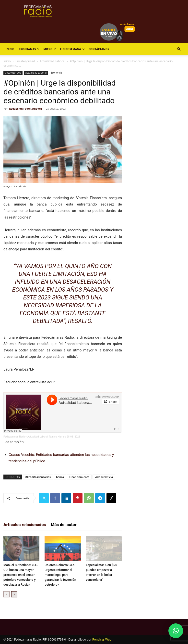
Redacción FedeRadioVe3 (26, 109)
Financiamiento (79, 477)
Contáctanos (99, 49)
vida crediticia (104, 477)
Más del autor (64, 525)
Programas (29, 49)
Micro (50, 49)
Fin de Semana (72, 49)
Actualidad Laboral (52, 61)
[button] (179, 49)
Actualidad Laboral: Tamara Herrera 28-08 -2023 (54, 437)
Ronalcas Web (102, 639)
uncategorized (25, 61)
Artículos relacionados (25, 525)
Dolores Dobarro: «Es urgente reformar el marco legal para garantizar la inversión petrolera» (60, 575)
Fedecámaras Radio (14, 437)
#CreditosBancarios (38, 477)
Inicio (10, 49)
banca (60, 477)
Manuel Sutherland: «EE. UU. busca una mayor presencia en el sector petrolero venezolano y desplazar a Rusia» (21, 575)
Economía (56, 73)
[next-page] (14, 594)
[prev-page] (6, 594)
